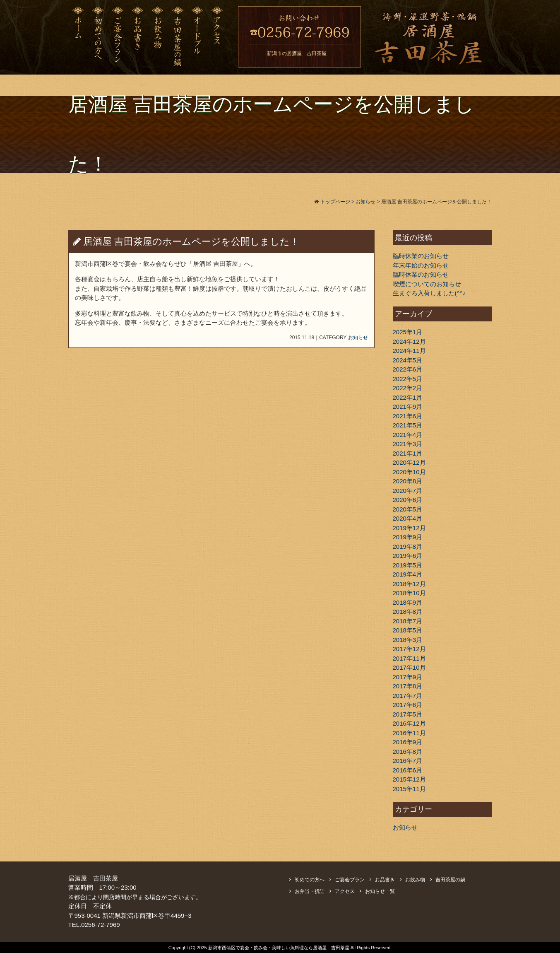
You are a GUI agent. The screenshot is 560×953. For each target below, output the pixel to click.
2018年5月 (408, 630)
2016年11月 (409, 733)
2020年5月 (408, 509)
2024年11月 (409, 351)
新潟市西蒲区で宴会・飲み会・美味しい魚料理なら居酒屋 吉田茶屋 (279, 948)
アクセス (345, 891)
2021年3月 (408, 444)
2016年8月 (408, 752)
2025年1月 (408, 332)
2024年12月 (409, 341)
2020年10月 (409, 472)
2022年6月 (408, 369)
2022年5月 (408, 379)
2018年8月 (408, 612)
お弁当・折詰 (310, 891)
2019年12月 (409, 528)
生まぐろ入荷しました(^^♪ (429, 293)
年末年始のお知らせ (421, 265)
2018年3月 (408, 640)
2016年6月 (408, 770)
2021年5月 (408, 425)
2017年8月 (408, 686)
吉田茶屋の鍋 (450, 880)
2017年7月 (408, 696)
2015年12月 (409, 779)
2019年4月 (408, 574)
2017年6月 (408, 705)
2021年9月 (408, 407)
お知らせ (358, 338)
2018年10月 (409, 593)
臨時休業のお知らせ (421, 256)
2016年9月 (408, 742)
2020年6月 (408, 500)
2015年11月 (409, 789)
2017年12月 (409, 649)
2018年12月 (409, 584)
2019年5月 (408, 565)
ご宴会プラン (350, 880)
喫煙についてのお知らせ (427, 284)
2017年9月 (408, 677)
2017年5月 (408, 714)
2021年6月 (408, 416)
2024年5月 (408, 360)
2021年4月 (408, 435)
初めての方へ (310, 880)
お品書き (385, 880)
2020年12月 (409, 462)
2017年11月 (409, 658)
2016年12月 (409, 723)
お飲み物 (415, 880)
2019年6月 (408, 556)
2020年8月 (408, 481)
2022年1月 (408, 397)
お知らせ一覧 (380, 891)
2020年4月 (408, 518)
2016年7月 (408, 761)
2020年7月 (408, 491)
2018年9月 (408, 602)
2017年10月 (409, 667)
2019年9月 (408, 537)
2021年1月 (408, 453)
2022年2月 (408, 388)
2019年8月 (408, 546)
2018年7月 (408, 621)
